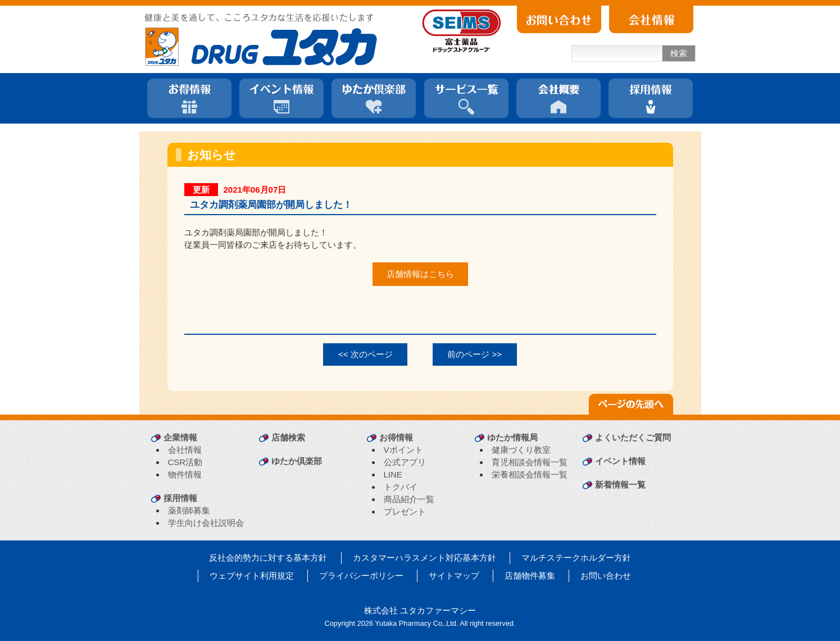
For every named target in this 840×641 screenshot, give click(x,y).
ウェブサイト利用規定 (252, 576)
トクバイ (401, 487)
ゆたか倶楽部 (297, 461)
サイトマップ (454, 576)
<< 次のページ (365, 354)
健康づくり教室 (521, 450)
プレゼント (405, 512)
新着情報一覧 (620, 485)
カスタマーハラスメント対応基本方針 (424, 558)
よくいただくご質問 (633, 437)
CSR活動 (185, 462)
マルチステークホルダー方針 (576, 558)
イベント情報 (620, 461)
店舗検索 (288, 437)
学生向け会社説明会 (206, 523)
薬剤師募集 (189, 510)
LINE (393, 474)
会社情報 (185, 450)
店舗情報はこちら (420, 274)
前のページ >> (475, 354)
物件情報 (185, 474)
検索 (679, 53)
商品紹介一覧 (409, 499)
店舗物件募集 (530, 576)
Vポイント (403, 450)
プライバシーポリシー (361, 576)
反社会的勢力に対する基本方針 (268, 558)
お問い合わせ (606, 576)
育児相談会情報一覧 (530, 462)
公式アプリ (405, 462)
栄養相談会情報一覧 (530, 474)
